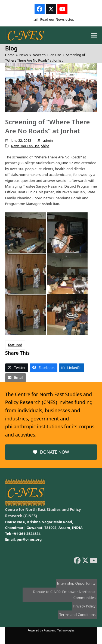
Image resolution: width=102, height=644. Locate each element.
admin (48, 141)
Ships (45, 146)
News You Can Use (25, 146)
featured (15, 345)
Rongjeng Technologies (59, 630)
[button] (94, 35)
